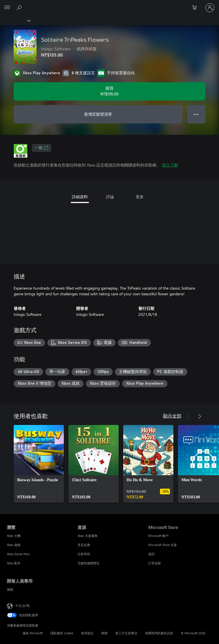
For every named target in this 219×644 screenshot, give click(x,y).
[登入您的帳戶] (210, 8)
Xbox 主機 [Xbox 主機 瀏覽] (14, 536)
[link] (39, 464)
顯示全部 (172, 416)
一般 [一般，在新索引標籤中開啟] (42, 148)
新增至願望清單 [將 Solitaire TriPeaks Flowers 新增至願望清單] (98, 114)
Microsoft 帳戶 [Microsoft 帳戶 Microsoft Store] (158, 536)
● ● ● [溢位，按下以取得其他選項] (196, 114)
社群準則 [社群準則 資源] (84, 554)
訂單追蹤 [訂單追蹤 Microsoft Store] (155, 563)
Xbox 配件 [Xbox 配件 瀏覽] (14, 563)
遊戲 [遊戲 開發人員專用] (10, 589)
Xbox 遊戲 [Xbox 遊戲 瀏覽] (14, 545)
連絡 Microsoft (33, 633)
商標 (104, 633)
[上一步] (188, 416)
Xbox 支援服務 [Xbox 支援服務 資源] (88, 536)
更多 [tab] (140, 197)
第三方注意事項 (126, 633)
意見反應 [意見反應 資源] (84, 545)
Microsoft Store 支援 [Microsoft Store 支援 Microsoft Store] (163, 545)
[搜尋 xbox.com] (20, 7)
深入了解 (170, 165)
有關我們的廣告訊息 (159, 633)
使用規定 (87, 633)
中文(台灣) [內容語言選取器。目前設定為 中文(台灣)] (23, 606)
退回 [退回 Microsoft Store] (151, 554)
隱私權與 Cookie (62, 633)
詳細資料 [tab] (80, 197)
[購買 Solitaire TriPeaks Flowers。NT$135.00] (109, 91)
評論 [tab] (110, 197)
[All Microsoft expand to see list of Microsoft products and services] (7, 8)
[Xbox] (15, 20)
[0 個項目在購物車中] (196, 8)
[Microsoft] (109, 4)
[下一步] (200, 416)
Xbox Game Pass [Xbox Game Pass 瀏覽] (18, 554)
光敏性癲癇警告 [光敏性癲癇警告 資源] (89, 563)
